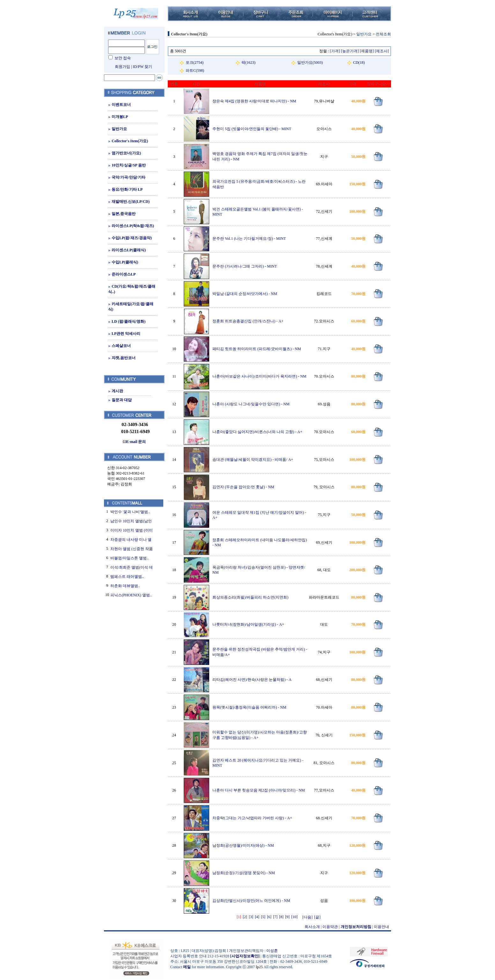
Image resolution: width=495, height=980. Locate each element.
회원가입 (122, 67)
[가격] (335, 51)
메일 (187, 967)
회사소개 (312, 927)
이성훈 (272, 951)
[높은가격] (350, 51)
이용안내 (381, 927)
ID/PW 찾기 (142, 67)
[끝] (317, 917)
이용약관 (330, 927)
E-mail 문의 (134, 442)
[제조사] (382, 51)
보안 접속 (123, 58)
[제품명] (367, 51)
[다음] (307, 917)
